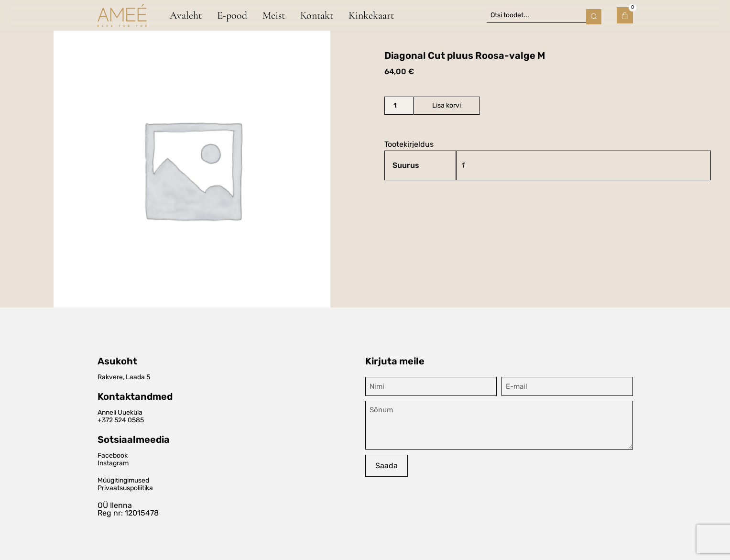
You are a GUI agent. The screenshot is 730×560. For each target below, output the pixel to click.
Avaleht (186, 15)
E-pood (232, 15)
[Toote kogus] (399, 106)
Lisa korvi (447, 105)
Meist (274, 15)
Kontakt (317, 15)
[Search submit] (594, 15)
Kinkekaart (371, 15)
